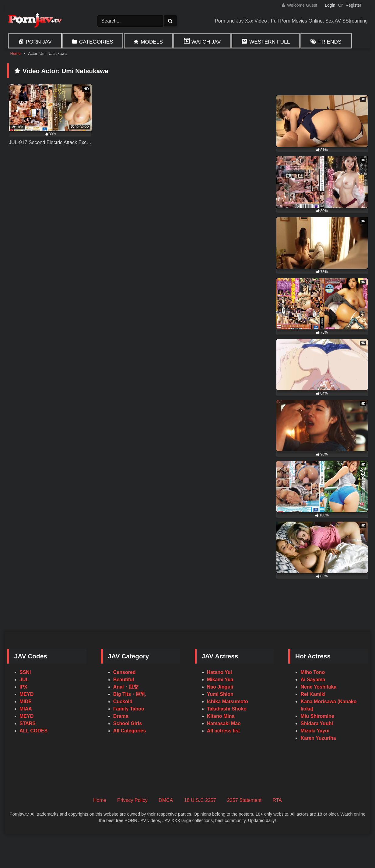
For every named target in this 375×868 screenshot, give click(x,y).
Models (152, 42)
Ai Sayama (313, 680)
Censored (124, 672)
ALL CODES (33, 731)
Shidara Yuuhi (317, 723)
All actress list (224, 731)
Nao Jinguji (220, 687)
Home (15, 53)
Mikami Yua (220, 680)
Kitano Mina (221, 716)
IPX (23, 687)
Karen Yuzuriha (318, 738)
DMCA (166, 800)
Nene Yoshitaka (318, 687)
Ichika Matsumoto (228, 701)
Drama (121, 716)
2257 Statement (244, 800)
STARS (28, 723)
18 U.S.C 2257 (200, 800)
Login (330, 5)
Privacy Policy (132, 800)
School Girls (128, 723)
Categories (96, 42)
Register (353, 5)
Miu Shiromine (317, 716)
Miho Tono (313, 672)
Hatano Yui (219, 672)
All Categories (130, 731)
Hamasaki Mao (224, 723)
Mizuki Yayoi (315, 731)
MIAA (26, 709)
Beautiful (124, 680)
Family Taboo (129, 709)
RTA (277, 800)
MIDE (26, 701)
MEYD (26, 694)
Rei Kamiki (313, 694)
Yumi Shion (220, 694)
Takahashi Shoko (227, 709)
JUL (24, 680)
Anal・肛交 (126, 687)
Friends (330, 42)
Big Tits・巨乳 (129, 694)
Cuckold (123, 701)
